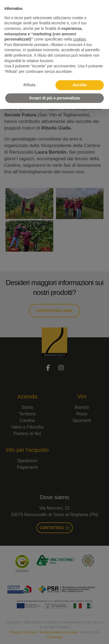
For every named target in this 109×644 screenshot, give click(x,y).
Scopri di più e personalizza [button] (54, 98)
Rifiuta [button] (29, 85)
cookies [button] (79, 39)
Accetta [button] (79, 85)
